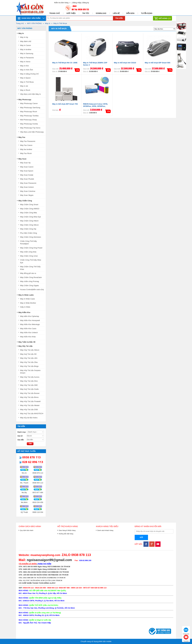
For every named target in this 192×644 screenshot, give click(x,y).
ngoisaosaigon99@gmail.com (49, 560)
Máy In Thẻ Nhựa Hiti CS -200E (65, 63)
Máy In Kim (24, 66)
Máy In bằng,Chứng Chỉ (29, 74)
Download (101, 13)
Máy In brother (26, 49)
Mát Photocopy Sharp (28, 120)
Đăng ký (86, 3)
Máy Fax (22, 137)
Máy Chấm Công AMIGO (30, 209)
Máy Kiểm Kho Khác (28, 337)
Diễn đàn (130, 13)
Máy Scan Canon (27, 167)
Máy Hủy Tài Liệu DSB (29, 410)
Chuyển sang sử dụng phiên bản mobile (96, 641)
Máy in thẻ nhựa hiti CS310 (125, 63)
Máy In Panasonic (27, 58)
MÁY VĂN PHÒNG (34, 23)
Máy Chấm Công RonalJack (31, 277)
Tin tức (86, 13)
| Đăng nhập (76, 3)
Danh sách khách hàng (105, 530)
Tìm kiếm (119, 18)
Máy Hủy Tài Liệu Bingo (29, 366)
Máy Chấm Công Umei (29, 256)
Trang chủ (55, 13)
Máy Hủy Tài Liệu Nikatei (30, 405)
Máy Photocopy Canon (29, 103)
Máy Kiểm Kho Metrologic (30, 324)
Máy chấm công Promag (30, 281)
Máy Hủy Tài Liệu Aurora (30, 377)
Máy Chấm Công (25, 201)
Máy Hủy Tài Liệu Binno (29, 397)
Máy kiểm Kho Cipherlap (30, 316)
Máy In (48, 23)
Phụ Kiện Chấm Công (29, 233)
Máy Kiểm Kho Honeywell (30, 320)
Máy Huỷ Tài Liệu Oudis (29, 389)
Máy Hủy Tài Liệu (25, 346)
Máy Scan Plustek (27, 179)
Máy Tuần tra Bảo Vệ (27, 342)
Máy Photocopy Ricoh (29, 112)
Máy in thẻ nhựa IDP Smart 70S (65, 104)
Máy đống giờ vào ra (28, 273)
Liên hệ (116, 13)
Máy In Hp (24, 37)
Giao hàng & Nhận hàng (67, 530)
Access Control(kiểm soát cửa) (32, 290)
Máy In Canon (26, 45)
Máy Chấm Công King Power (31, 248)
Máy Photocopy (25, 100)
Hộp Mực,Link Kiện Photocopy (32, 132)
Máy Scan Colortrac (28, 191)
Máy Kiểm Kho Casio (28, 329)
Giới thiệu (71, 13)
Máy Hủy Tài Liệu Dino (29, 381)
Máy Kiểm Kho (24, 312)
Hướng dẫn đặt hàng (66, 534)
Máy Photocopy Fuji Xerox (30, 128)
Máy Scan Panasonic (28, 183)
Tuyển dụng (147, 13)
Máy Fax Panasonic (28, 141)
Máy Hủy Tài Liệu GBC (29, 385)
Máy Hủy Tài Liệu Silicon (30, 350)
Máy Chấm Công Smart (29, 205)
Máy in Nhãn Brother (28, 303)
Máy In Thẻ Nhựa (60, 23)
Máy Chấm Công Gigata (29, 286)
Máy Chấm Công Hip (28, 229)
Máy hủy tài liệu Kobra (29, 418)
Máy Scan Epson (27, 171)
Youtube (186, 638)
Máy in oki (24, 86)
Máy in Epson (25, 78)
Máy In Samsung (27, 53)
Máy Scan (22, 159)
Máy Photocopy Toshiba (29, 116)
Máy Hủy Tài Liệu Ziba (29, 362)
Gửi (141, 537)
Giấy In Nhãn (25, 307)
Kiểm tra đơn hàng (61, 3)
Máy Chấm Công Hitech (29, 221)
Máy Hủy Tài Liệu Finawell (30, 401)
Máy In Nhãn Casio (28, 299)
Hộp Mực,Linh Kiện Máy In (30, 94)
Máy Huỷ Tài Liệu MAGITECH (32, 414)
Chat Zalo (186, 631)
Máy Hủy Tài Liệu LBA (29, 358)
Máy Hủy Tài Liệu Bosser (30, 393)
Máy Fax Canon (26, 145)
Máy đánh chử (26, 41)
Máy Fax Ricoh (26, 153)
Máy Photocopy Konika (29, 124)
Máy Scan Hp (25, 163)
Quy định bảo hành (27, 530)
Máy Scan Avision (27, 187)
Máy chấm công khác (28, 252)
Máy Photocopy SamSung (30, 108)
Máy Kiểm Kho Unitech (29, 333)
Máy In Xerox (25, 62)
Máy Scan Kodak (27, 175)
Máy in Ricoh (25, 90)
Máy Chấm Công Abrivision (31, 237)
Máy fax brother (26, 149)
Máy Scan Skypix (27, 195)
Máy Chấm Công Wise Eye (31, 217)
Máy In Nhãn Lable (26, 295)
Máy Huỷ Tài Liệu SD (28, 354)
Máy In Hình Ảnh (27, 70)
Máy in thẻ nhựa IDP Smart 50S (158, 63)
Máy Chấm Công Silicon (29, 225)
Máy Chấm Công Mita (28, 213)
